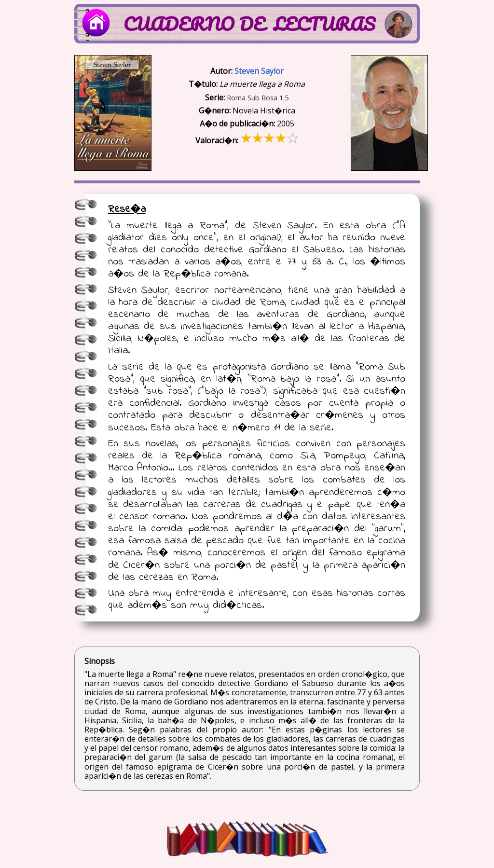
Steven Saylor (259, 71)
